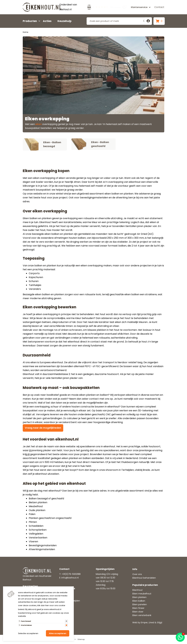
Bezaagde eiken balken (36, 294)
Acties (47, 21)
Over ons (137, 574)
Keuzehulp (65, 21)
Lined (151, 623)
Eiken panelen (140, 605)
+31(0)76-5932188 (71, 574)
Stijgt (160, 623)
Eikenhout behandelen (144, 578)
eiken (39, 124)
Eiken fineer (138, 608)
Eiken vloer (138, 612)
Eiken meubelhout (142, 594)
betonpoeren (36, 342)
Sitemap (81, 639)
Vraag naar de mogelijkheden (43, 428)
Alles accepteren (58, 633)
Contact (159, 7)
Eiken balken (139, 601)
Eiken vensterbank (142, 615)
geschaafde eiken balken (125, 294)
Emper (144, 623)
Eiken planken (139, 597)
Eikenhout (137, 590)
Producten (30, 21)
